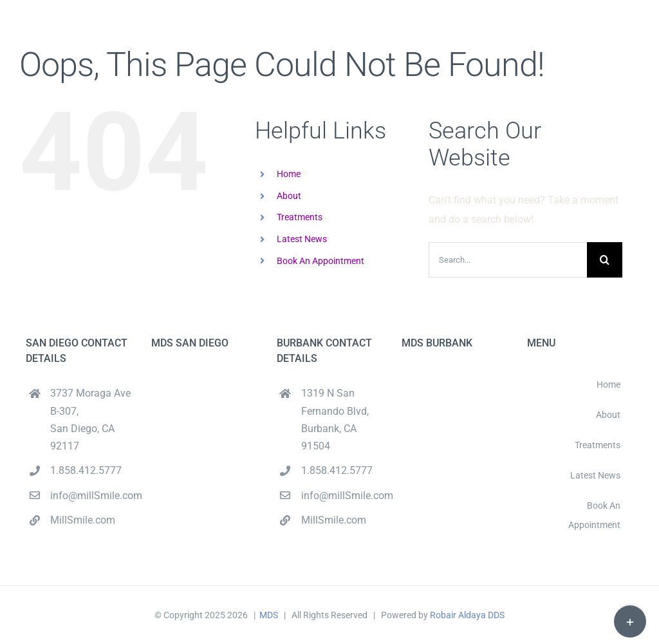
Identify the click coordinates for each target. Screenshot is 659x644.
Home (289, 174)
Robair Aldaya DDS (467, 615)
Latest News (302, 239)
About (289, 196)
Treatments (300, 217)
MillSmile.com (83, 520)
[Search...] (508, 260)
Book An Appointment (320, 261)
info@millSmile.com (91, 496)
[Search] (605, 260)
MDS (269, 615)
